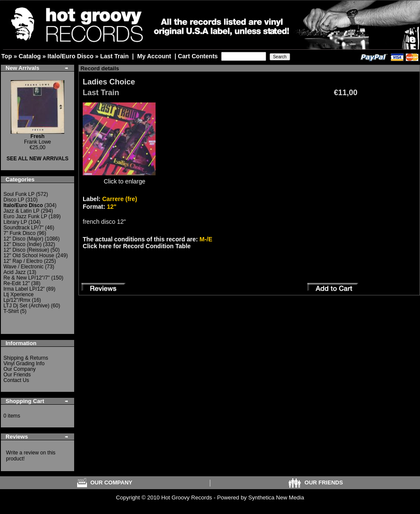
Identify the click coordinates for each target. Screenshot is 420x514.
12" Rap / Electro (23, 261)
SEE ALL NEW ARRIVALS (37, 159)
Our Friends (17, 375)
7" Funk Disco (19, 233)
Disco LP (14, 200)
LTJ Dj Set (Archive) (26, 306)
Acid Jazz (15, 272)
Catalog (30, 56)
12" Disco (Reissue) (26, 250)
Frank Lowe (37, 139)
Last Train (115, 56)
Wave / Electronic (24, 267)
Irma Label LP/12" (24, 289)
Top (7, 56)
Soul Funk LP (19, 194)
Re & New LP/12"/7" (27, 278)
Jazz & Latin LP (21, 211)
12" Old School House (29, 255)
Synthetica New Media (276, 497)
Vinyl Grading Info (24, 364)
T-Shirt (11, 311)
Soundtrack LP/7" (24, 228)
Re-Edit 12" (16, 283)
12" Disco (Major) (23, 239)
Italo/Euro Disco (70, 56)
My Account (154, 56)
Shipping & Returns (26, 358)
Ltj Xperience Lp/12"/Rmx (19, 297)
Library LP (15, 222)
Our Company (19, 369)
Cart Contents (198, 56)
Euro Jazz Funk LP (25, 216)
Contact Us (16, 380)
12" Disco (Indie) (22, 244)
